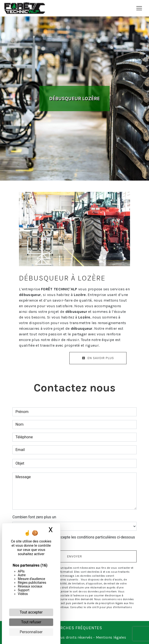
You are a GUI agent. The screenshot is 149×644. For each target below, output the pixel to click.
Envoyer (74, 556)
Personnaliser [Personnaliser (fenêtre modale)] (31, 632)
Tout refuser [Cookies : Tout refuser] (31, 622)
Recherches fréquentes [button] (74, 628)
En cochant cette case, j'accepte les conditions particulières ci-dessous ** (76, 540)
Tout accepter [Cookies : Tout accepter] (31, 612)
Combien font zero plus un (34, 517)
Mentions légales (110, 637)
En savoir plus (98, 358)
